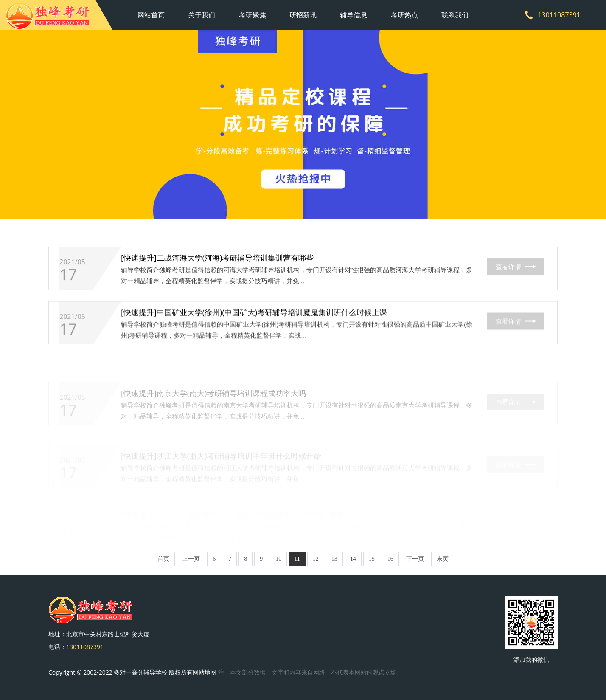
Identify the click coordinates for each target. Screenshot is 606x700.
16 (390, 559)
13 (334, 559)
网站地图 (205, 672)
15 (372, 559)
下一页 (415, 559)
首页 (163, 559)
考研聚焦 (252, 15)
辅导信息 (353, 15)
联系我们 (455, 15)
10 (278, 559)
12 (316, 559)
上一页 (191, 559)
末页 (443, 559)
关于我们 (202, 15)
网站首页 (151, 15)
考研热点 (404, 15)
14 (353, 559)
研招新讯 (303, 15)
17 (68, 276)
